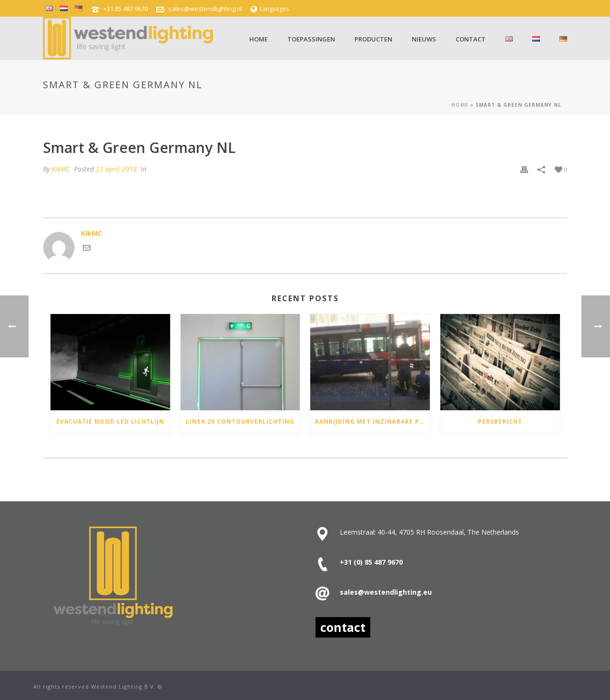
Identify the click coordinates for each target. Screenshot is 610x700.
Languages (270, 9)
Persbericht (500, 421)
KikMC (61, 169)
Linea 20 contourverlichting (240, 421)
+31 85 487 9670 (126, 9)
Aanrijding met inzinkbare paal (372, 421)
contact (343, 627)
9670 (394, 562)
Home (259, 39)
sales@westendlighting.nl (205, 9)
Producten (373, 39)
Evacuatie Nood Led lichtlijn (110, 421)
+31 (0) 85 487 (363, 562)
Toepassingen (311, 39)
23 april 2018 (116, 169)
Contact (471, 39)
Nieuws (424, 39)
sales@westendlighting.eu (386, 592)
